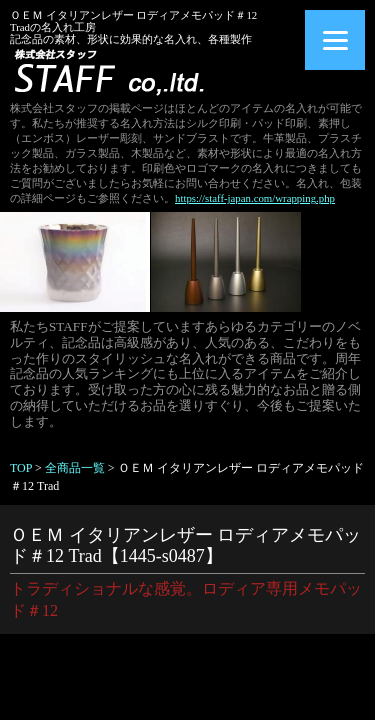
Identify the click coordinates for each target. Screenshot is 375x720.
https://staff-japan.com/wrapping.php (255, 198)
